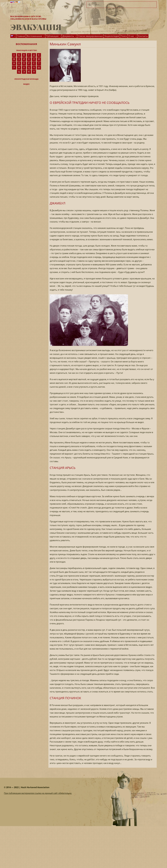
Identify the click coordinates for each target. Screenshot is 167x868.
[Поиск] (90, 5)
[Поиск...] (121, 5)
